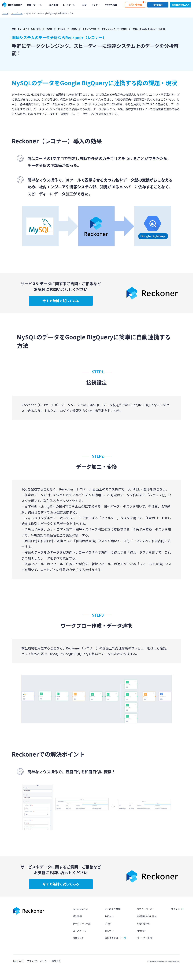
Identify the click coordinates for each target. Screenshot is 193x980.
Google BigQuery (148, 29)
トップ (5, 13)
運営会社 (56, 961)
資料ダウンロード (114, 938)
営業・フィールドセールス (23, 29)
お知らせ (109, 916)
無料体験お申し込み (147, 916)
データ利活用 (60, 29)
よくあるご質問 (112, 909)
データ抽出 (133, 29)
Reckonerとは (80, 909)
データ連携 (47, 29)
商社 (39, 29)
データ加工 (122, 29)
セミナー (109, 931)
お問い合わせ (143, 923)
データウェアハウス (87, 29)
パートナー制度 (144, 938)
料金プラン (78, 938)
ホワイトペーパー (145, 909)
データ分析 (72, 29)
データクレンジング (107, 29)
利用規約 (141, 931)
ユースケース (17, 13)
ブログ (108, 923)
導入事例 (77, 916)
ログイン (175, 909)
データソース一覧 (82, 923)
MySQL (162, 29)
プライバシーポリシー (38, 961)
